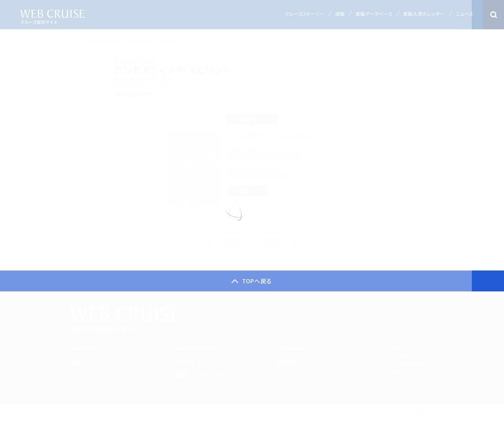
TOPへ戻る (257, 281)
